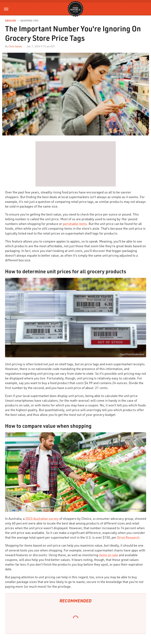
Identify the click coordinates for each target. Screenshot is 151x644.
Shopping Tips (29, 21)
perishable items (75, 224)
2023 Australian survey (42, 518)
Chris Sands (15, 46)
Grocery (11, 21)
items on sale (109, 555)
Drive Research (128, 537)
